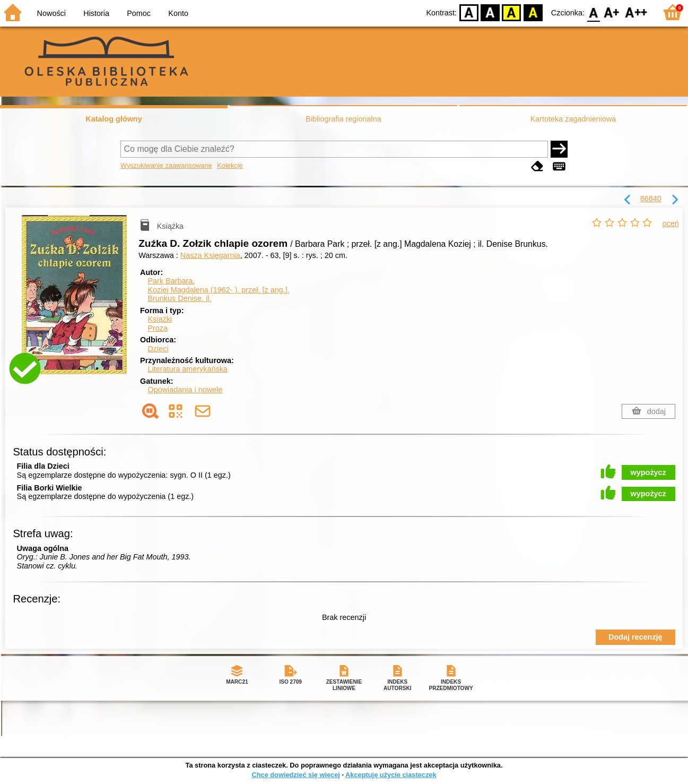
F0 (593, 12)
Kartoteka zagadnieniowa (573, 119)
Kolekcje (230, 165)
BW (490, 12)
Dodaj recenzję (635, 637)
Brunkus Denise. (179, 298)
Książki (160, 319)
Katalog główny (114, 119)
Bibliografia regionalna (343, 119)
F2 (636, 12)
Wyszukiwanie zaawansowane (166, 165)
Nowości (51, 13)
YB (512, 12)
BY (533, 12)
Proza (158, 328)
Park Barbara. (171, 281)
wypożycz (648, 472)
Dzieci (158, 349)
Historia (96, 13)
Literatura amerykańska (187, 369)
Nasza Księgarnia (210, 255)
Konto (178, 13)
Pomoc (139, 13)
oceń (671, 223)
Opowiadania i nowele (185, 390)
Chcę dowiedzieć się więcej (295, 775)
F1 (612, 12)
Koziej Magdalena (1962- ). (218, 290)
